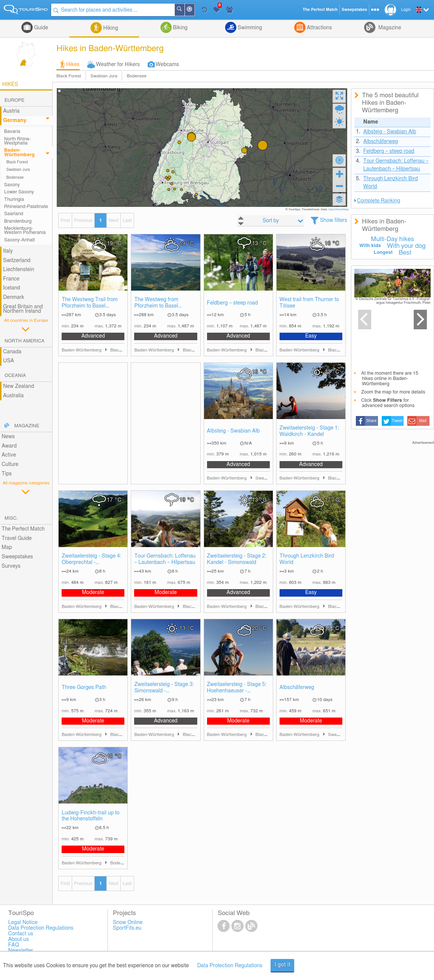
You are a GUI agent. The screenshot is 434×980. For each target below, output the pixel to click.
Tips (7, 474)
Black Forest (69, 76)
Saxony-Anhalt (20, 240)
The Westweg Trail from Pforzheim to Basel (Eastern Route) (90, 303)
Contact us (21, 934)
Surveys (11, 566)
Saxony (12, 185)
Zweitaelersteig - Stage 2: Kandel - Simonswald (237, 559)
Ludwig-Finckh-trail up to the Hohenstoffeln (91, 816)
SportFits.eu (127, 928)
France (11, 279)
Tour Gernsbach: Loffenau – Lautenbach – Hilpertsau (165, 559)
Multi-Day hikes (392, 239)
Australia (13, 396)
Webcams (167, 65)
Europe (14, 100)
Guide (40, 28)
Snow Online (128, 923)
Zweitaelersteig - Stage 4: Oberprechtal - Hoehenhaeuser (91, 560)
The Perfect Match (23, 529)
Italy (8, 251)
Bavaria (12, 132)
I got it (282, 965)
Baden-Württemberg (19, 152)
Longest (383, 253)
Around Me (195, 10)
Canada (12, 352)
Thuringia (14, 200)
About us (19, 939)
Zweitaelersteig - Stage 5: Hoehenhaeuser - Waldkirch (237, 688)
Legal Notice (23, 923)
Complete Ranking (379, 201)
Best (405, 253)
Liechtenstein (19, 270)
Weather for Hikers (118, 65)
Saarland (14, 214)
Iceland (11, 288)
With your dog (406, 246)
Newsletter (21, 951)
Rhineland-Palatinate (26, 207)
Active (9, 455)
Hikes (73, 65)
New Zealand (18, 386)
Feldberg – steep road (233, 303)
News (8, 437)
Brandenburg (18, 221)
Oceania (15, 376)
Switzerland (17, 261)
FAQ (14, 945)
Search (185, 10)
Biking (180, 28)
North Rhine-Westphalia (17, 141)
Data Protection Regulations (230, 966)
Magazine (389, 28)
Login (406, 10)
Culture (10, 464)
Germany (15, 121)
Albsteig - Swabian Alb (234, 431)
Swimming (249, 28)
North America (25, 341)
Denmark (14, 297)
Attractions (319, 28)
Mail (423, 421)
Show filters (334, 220)
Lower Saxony (19, 192)
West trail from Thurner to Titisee (309, 303)
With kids (370, 246)
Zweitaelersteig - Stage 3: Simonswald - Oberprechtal (164, 688)
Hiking (110, 28)
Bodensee (136, 76)
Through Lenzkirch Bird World (307, 559)
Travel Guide (17, 538)
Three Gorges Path (84, 688)
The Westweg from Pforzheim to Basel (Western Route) (156, 303)
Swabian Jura (104, 76)
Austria (11, 111)
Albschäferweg (297, 688)
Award (9, 446)
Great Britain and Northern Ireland (23, 309)
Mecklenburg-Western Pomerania (25, 231)
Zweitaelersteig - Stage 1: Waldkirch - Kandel (309, 431)
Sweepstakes (17, 557)
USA (8, 361)
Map (7, 547)
